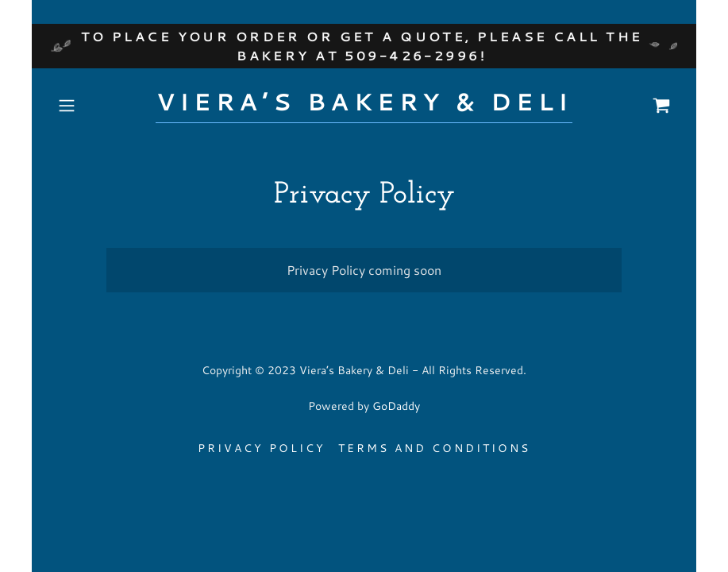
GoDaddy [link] (396, 406)
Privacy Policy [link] (262, 448)
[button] (98, 106)
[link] (364, 105)
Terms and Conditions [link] (434, 448)
